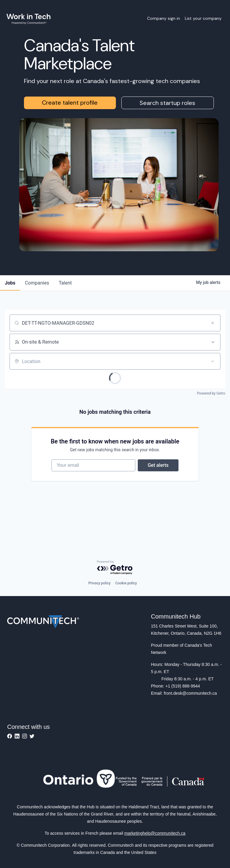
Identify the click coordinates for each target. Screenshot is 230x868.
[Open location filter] (213, 361)
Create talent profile (70, 103)
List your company (203, 18)
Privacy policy (99, 583)
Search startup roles (167, 103)
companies (37, 283)
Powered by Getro (211, 393)
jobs (10, 283)
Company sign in (164, 18)
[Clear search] (213, 323)
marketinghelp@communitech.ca (155, 833)
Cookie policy (126, 583)
